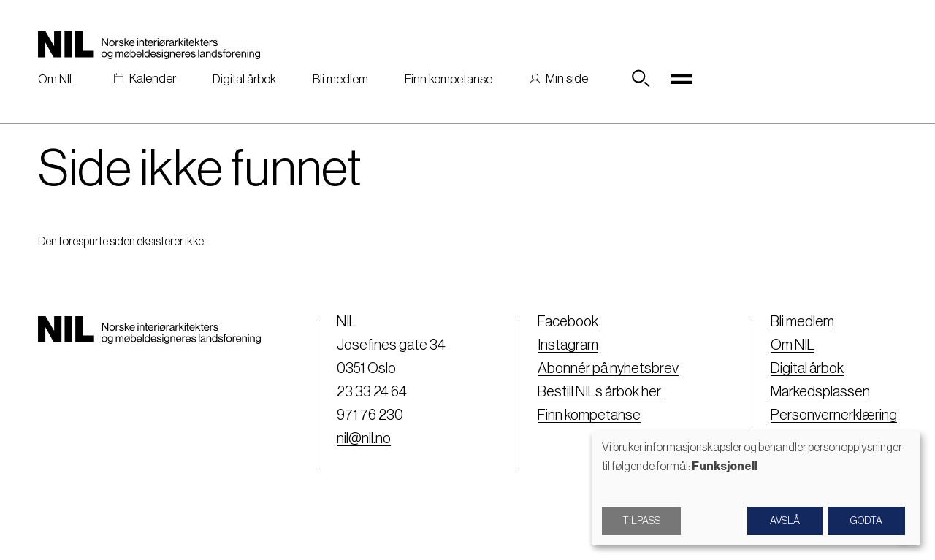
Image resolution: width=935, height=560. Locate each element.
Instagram (568, 345)
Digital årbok (244, 79)
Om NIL (57, 79)
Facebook (568, 322)
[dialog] (756, 488)
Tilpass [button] (641, 521)
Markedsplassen (820, 392)
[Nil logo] (149, 45)
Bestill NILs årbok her (599, 392)
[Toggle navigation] (682, 79)
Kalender (153, 78)
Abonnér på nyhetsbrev (608, 369)
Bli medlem (340, 79)
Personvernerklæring (834, 415)
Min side (567, 78)
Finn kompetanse (449, 79)
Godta (866, 521)
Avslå (785, 521)
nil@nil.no (364, 439)
